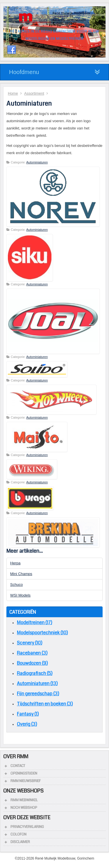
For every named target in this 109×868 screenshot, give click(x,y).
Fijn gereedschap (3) (38, 694)
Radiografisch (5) (35, 673)
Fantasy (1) (28, 714)
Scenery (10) (30, 643)
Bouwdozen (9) (32, 663)
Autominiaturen (37, 162)
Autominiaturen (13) (37, 684)
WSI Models (20, 595)
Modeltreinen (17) (34, 623)
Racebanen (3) (32, 653)
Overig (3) (27, 724)
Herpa (15, 563)
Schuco (16, 585)
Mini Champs (21, 574)
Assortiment (34, 93)
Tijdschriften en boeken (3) (45, 704)
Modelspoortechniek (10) (42, 633)
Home (13, 93)
